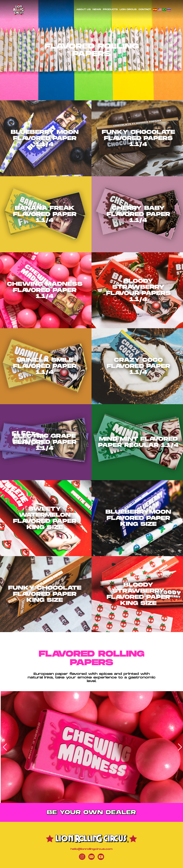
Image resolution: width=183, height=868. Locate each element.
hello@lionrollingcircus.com (91, 849)
